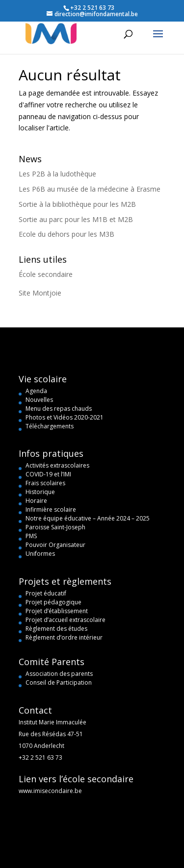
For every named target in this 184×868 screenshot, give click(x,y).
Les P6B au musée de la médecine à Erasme (90, 189)
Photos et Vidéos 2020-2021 (65, 417)
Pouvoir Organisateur (55, 545)
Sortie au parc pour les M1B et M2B (76, 219)
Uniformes (40, 554)
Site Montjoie (40, 293)
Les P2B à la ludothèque (57, 174)
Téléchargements (50, 426)
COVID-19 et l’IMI (48, 474)
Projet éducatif (46, 593)
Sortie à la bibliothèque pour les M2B (77, 204)
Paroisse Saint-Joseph (55, 527)
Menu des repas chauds (59, 409)
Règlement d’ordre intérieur (64, 637)
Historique (40, 492)
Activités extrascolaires (57, 465)
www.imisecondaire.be (50, 791)
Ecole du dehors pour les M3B (66, 234)
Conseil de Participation (59, 682)
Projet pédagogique (53, 602)
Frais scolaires (45, 483)
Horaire (36, 501)
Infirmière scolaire (51, 509)
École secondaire (46, 274)
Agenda (36, 391)
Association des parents (59, 674)
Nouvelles (39, 400)
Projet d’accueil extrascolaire (66, 620)
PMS (31, 536)
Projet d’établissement (57, 611)
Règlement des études (56, 629)
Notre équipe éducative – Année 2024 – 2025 (88, 518)
